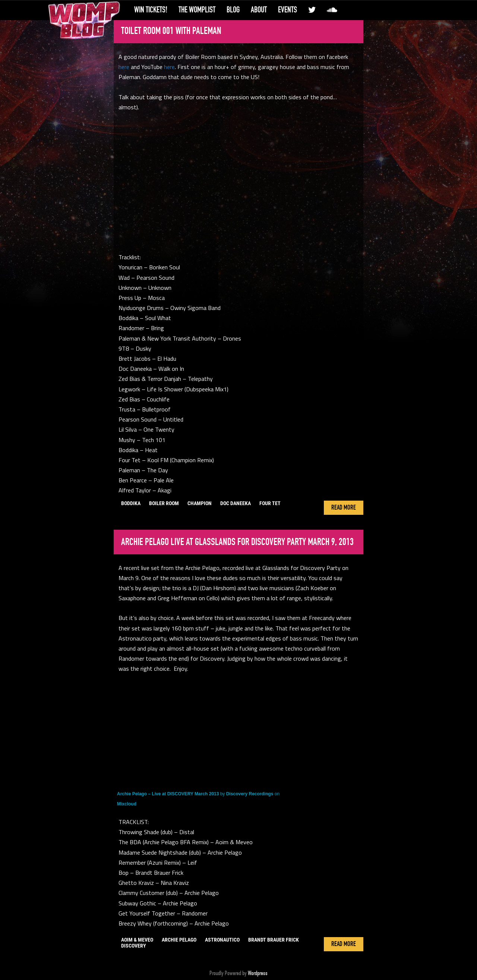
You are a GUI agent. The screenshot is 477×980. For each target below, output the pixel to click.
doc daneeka (236, 503)
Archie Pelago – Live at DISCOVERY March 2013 (168, 794)
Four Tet (270, 503)
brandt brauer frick (274, 940)
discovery (134, 946)
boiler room (164, 503)
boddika (131, 503)
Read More (344, 508)
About (259, 10)
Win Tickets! (151, 10)
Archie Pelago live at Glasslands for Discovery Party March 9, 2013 (237, 542)
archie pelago (179, 940)
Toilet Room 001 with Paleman (171, 31)
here (124, 67)
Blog (233, 10)
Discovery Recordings (250, 794)
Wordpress (258, 973)
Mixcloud (127, 804)
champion (200, 503)
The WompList (197, 10)
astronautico (222, 940)
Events (288, 10)
